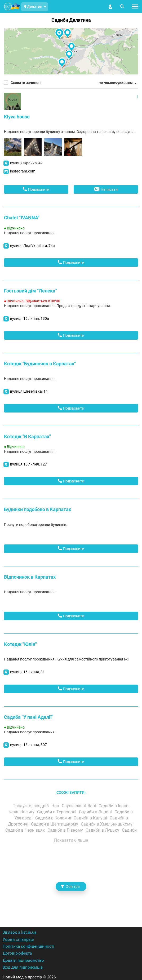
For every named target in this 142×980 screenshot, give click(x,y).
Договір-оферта (17, 953)
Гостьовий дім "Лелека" (30, 291)
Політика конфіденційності (28, 946)
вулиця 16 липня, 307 (28, 745)
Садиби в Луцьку (103, 830)
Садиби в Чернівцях (26, 830)
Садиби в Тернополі (57, 812)
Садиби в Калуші (91, 818)
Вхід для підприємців (23, 967)
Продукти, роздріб (31, 806)
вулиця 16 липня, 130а (30, 318)
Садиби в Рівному (66, 830)
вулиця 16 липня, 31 (27, 672)
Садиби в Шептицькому (55, 824)
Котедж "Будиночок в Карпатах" (40, 364)
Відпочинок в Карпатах (30, 577)
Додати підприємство (23, 960)
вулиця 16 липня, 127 (28, 464)
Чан (56, 806)
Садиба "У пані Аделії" (29, 717)
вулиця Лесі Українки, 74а (32, 246)
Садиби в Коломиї (54, 818)
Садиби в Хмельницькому (107, 824)
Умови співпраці (18, 939)
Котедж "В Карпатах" (27, 436)
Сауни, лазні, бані (79, 806)
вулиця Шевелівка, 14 (29, 391)
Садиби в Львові (96, 812)
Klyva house (17, 117)
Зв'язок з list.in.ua (19, 932)
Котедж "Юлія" (20, 644)
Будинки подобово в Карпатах (37, 509)
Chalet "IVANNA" (22, 218)
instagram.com (23, 171)
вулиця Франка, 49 (26, 163)
